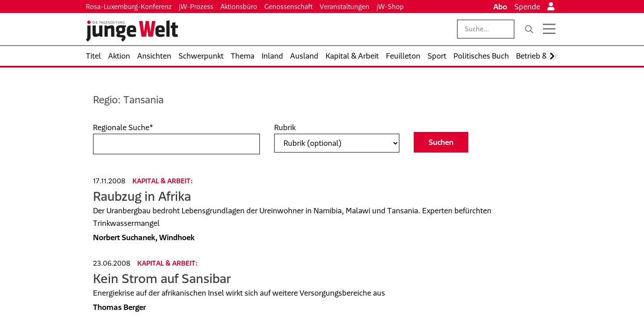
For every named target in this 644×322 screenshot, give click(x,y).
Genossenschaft (288, 6)
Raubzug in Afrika (142, 196)
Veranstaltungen (345, 6)
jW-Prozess (196, 6)
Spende (527, 7)
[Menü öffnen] (549, 29)
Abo (500, 7)
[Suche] (529, 29)
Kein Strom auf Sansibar (162, 278)
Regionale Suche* (123, 127)
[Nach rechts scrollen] (552, 56)
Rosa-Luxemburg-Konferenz (129, 6)
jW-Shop (390, 6)
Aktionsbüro (239, 6)
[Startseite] (132, 31)
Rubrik (285, 127)
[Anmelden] (551, 7)
